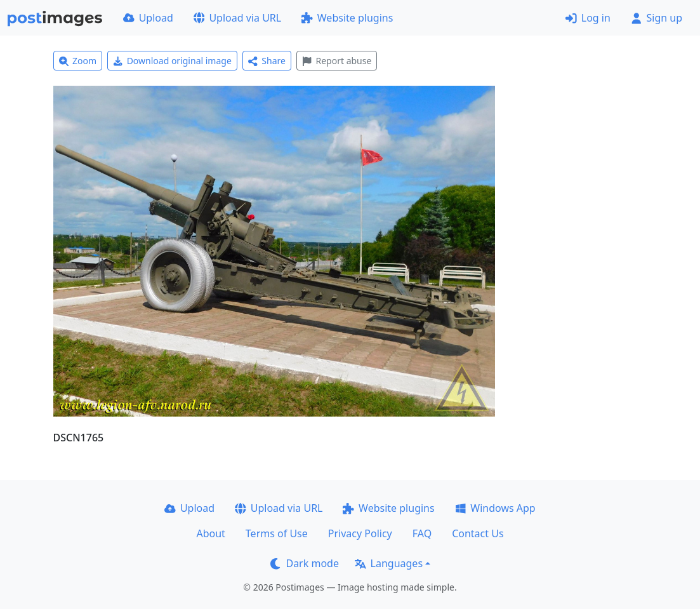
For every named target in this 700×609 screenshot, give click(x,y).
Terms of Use (277, 533)
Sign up (657, 18)
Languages (389, 563)
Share (267, 61)
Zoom (78, 61)
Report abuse (337, 61)
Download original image (172, 61)
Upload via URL (237, 18)
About (210, 533)
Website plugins (347, 18)
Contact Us (478, 533)
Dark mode (305, 563)
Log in (588, 18)
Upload (148, 18)
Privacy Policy (360, 533)
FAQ (422, 533)
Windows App (495, 508)
